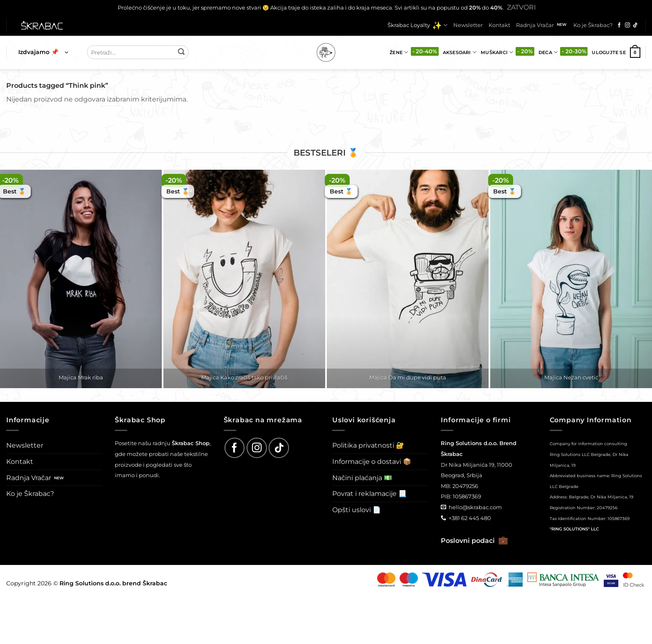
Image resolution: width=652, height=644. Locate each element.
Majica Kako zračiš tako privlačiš (244, 377)
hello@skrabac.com (475, 507)
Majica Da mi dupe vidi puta (408, 377)
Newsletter (468, 25)
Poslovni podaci (474, 541)
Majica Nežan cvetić (571, 377)
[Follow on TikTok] (635, 25)
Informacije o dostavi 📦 (372, 462)
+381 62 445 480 (470, 518)
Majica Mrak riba (81, 377)
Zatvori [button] (521, 7)
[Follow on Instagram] (627, 25)
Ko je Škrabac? (593, 25)
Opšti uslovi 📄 (357, 510)
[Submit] (181, 52)
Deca (548, 52)
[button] (43, 52)
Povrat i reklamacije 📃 (369, 494)
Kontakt (499, 25)
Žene (399, 52)
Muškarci (497, 52)
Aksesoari (460, 52)
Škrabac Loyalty (417, 25)
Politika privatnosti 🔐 (368, 445)
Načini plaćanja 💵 (362, 478)
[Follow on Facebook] (619, 25)
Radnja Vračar (535, 25)
